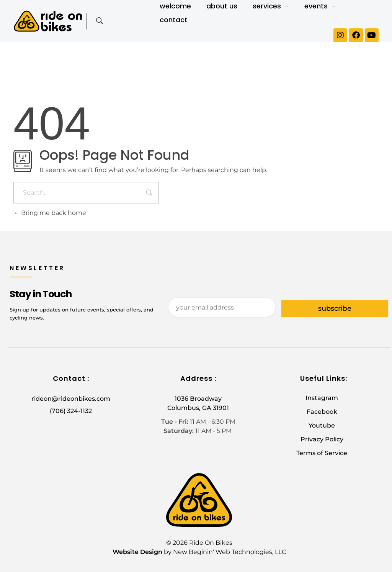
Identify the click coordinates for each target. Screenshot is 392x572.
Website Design (137, 552)
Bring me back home (50, 213)
